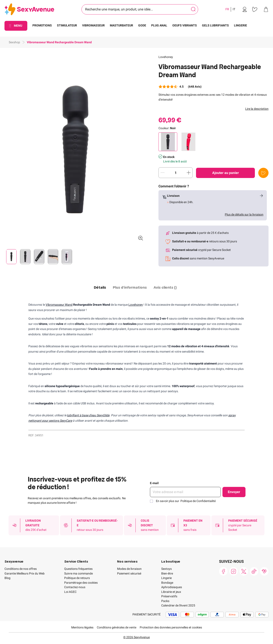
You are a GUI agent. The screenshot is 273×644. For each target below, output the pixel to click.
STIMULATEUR (67, 25)
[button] (76, 149)
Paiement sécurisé (129, 573)
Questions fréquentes (78, 569)
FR (227, 9)
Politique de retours (77, 578)
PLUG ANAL (159, 25)
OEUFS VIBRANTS (185, 25)
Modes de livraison (129, 569)
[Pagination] (11, 257)
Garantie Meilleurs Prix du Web (25, 573)
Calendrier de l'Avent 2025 (178, 605)
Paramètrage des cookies (81, 583)
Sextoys (166, 569)
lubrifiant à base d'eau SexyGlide (88, 415)
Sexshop (14, 42)
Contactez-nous (75, 587)
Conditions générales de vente (117, 627)
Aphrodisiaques (172, 587)
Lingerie (166, 578)
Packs (165, 601)
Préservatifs (169, 596)
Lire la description (257, 109)
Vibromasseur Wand (59, 305)
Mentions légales (82, 627)
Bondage (167, 583)
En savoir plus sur (186, 501)
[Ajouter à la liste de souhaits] (263, 173)
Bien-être (167, 573)
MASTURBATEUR (121, 25)
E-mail (154, 483)
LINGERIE (240, 25)
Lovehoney (166, 57)
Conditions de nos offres (21, 569)
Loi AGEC (70, 592)
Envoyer (234, 492)
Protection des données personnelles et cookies (171, 627)
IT (234, 9)
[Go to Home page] (29, 9)
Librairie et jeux (171, 592)
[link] (245, 9)
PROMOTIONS (42, 25)
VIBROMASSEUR (93, 25)
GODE (142, 25)
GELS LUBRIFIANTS (215, 25)
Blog (7, 578)
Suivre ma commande (78, 573)
